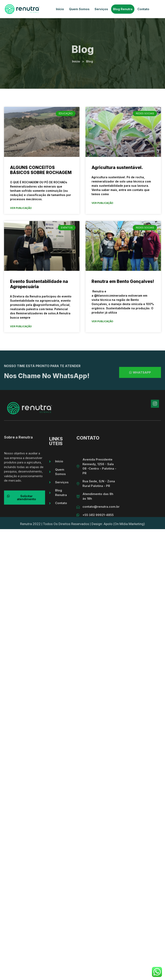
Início (60, 10)
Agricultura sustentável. (117, 167)
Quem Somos (79, 10)
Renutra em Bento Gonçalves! (123, 281)
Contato (143, 10)
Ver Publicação (21, 208)
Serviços (101, 10)
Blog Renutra (123, 10)
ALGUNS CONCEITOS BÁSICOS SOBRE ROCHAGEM (41, 170)
